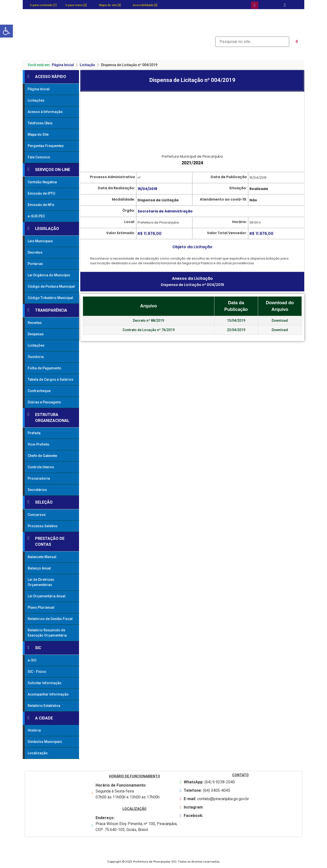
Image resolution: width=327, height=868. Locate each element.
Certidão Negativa (42, 182)
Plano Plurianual (41, 607)
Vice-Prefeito (39, 444)
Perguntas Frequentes (46, 146)
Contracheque (39, 391)
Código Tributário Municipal (50, 298)
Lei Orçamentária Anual (47, 596)
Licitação (87, 65)
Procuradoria (39, 478)
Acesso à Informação (45, 112)
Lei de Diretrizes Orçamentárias (41, 582)
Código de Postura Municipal (51, 286)
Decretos (35, 252)
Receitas (35, 323)
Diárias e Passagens (44, 402)
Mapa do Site (38, 134)
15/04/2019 (236, 321)
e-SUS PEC (36, 216)
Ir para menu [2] (76, 5)
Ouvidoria (36, 357)
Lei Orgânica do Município (49, 275)
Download (280, 321)
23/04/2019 (236, 330)
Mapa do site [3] (110, 5)
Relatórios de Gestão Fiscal (50, 619)
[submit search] (297, 42)
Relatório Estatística (44, 706)
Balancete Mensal (42, 557)
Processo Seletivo (43, 526)
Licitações (36, 100)
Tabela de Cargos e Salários (51, 379)
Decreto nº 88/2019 (148, 321)
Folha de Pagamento (44, 368)
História (34, 730)
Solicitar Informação (45, 683)
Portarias (35, 264)
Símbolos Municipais (45, 742)
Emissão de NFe (41, 205)
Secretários (37, 490)
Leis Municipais (40, 241)
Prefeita (34, 433)
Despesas (36, 334)
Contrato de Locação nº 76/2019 (149, 330)
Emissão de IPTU (41, 193)
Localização (38, 753)
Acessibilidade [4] (145, 5)
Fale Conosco (39, 157)
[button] (6, 31)
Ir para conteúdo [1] (43, 5)
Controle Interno (41, 467)
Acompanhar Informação (48, 694)
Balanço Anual (39, 568)
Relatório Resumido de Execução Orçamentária (47, 633)
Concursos (37, 515)
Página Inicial (63, 65)
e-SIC (32, 660)
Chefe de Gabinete (42, 456)
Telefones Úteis (40, 123)
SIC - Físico (37, 672)
